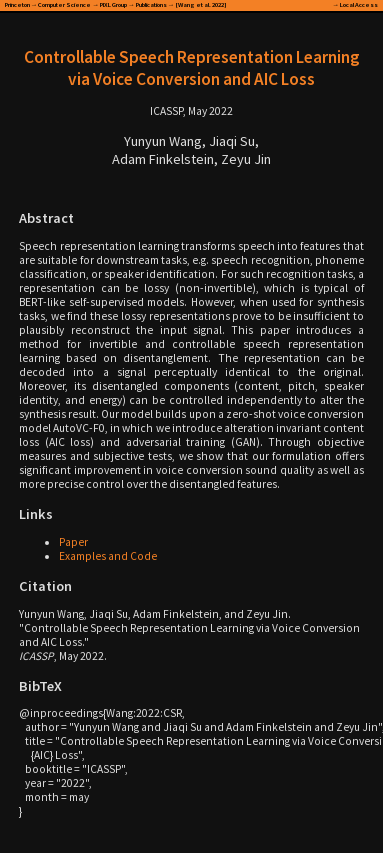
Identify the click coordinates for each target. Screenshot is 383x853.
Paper (73, 542)
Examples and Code (108, 556)
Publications (151, 4)
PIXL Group (113, 4)
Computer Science (64, 4)
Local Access (359, 4)
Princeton (17, 4)
